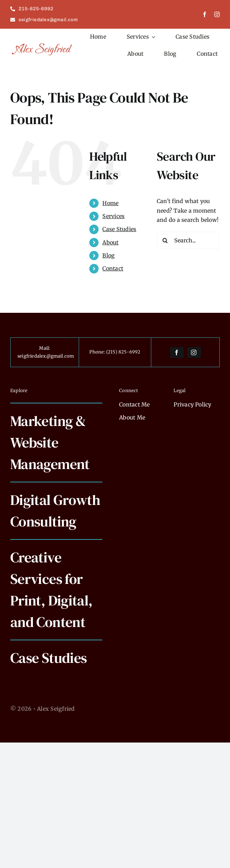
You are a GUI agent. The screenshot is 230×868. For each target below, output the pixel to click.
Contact (113, 268)
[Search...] (188, 240)
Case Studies (119, 229)
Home (110, 203)
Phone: (98, 352)
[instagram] (217, 14)
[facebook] (205, 14)
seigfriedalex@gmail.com (46, 356)
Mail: (44, 348)
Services (113, 216)
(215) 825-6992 (123, 352)
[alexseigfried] (42, 45)
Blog (108, 255)
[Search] (165, 240)
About (110, 242)
